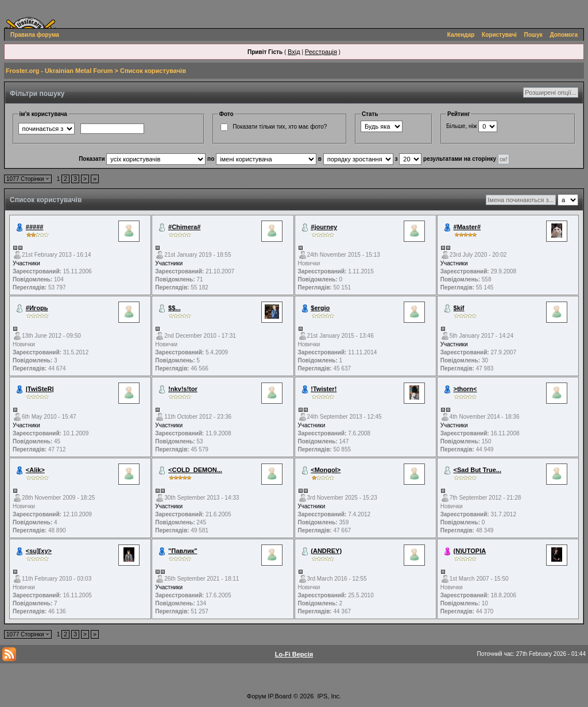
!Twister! (324, 389)
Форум (256, 696)
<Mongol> (326, 470)
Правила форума (35, 35)
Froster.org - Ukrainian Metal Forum (59, 71)
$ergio (320, 308)
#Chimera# (184, 227)
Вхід (294, 52)
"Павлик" (183, 551)
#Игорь (37, 308)
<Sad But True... (477, 470)
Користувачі (499, 35)
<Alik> (35, 470)
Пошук (533, 35)
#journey (324, 227)
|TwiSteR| (40, 389)
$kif (459, 308)
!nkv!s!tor (183, 389)
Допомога (564, 35)
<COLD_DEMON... (195, 470)
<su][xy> (39, 551)
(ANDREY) (326, 551)
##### (35, 227)
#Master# (467, 227)
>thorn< (465, 389)
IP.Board (279, 696)
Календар (461, 35)
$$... (174, 308)
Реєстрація (321, 52)
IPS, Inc (329, 696)
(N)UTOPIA (470, 551)
